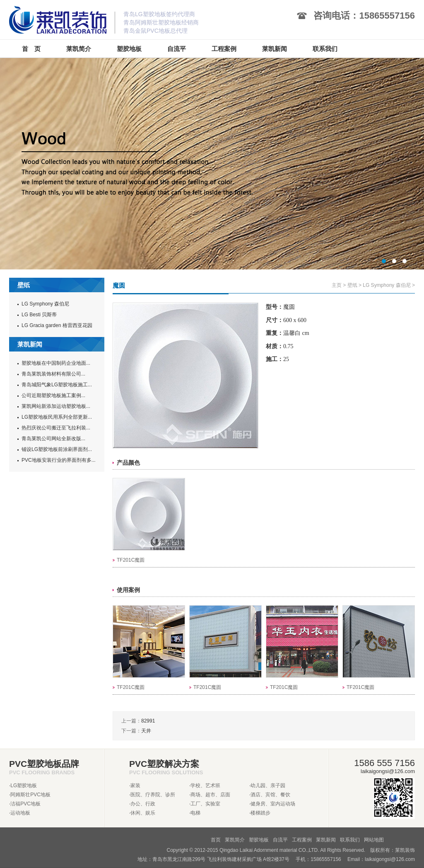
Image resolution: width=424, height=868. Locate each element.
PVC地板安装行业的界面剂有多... (59, 460)
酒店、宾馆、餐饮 (270, 795)
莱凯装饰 (405, 850)
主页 (337, 285)
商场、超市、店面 (210, 795)
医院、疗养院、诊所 (153, 795)
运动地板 (20, 813)
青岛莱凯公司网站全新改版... (53, 439)
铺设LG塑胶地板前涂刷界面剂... (57, 449)
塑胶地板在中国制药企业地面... (56, 363)
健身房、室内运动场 (273, 804)
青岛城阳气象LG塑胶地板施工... (57, 385)
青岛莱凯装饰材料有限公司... (53, 374)
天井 (146, 731)
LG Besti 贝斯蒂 (39, 315)
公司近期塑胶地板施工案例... (53, 395)
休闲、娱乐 (143, 813)
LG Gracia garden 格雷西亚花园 (57, 325)
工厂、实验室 (205, 804)
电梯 (195, 813)
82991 (148, 721)
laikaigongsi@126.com (390, 859)
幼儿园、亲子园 (268, 786)
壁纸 (352, 285)
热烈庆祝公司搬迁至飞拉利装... (56, 428)
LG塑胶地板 (24, 786)
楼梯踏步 (260, 813)
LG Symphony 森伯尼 (45, 304)
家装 (135, 786)
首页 (216, 840)
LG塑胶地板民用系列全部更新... (57, 417)
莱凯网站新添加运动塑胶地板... (56, 406)
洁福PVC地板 (25, 804)
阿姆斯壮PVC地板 (30, 795)
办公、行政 (143, 804)
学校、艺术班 (205, 786)
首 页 (31, 49)
